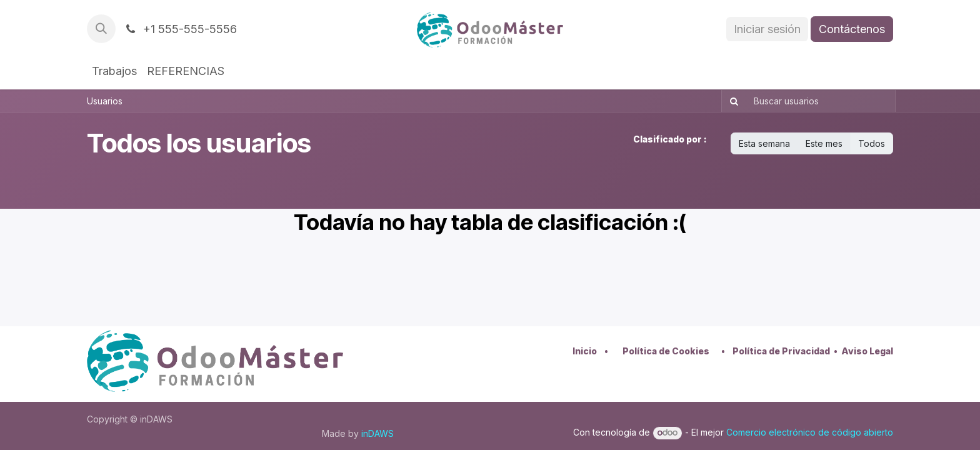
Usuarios (105, 101)
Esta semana (764, 143)
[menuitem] (114, 71)
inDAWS (377, 433)
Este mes (824, 143)
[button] (101, 29)
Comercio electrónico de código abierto (810, 432)
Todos (872, 143)
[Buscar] (732, 101)
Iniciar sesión (767, 29)
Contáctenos (852, 29)
